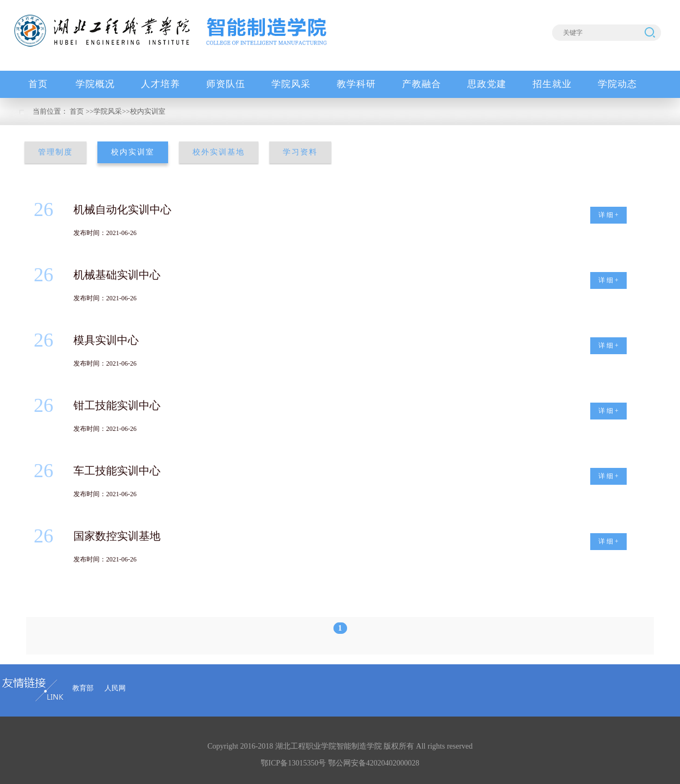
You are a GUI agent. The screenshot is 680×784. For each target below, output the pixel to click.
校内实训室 (148, 111)
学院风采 (108, 111)
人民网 (115, 688)
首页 (77, 111)
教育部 (83, 688)
